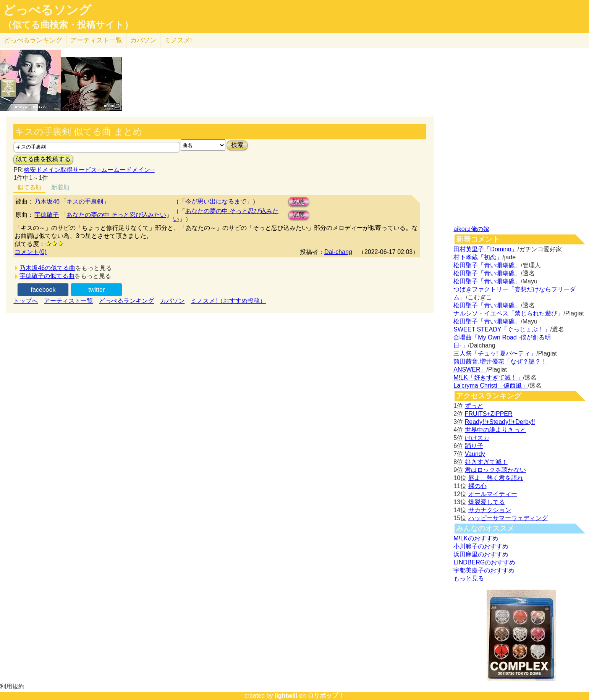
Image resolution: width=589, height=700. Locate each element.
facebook (43, 290)
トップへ (26, 301)
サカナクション (490, 510)
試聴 (299, 201)
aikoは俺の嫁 (471, 229)
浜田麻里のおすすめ (481, 554)
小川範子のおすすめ (481, 546)
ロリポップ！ (326, 696)
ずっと (474, 406)
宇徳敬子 (47, 215)
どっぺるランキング (126, 301)
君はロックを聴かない (495, 470)
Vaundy (475, 454)
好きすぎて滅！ (486, 462)
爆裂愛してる (487, 502)
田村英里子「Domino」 (485, 249)
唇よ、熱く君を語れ (496, 478)
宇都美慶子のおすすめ (484, 570)
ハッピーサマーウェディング (508, 518)
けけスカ (477, 438)
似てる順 (29, 187)
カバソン (143, 40)
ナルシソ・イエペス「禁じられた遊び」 (508, 313)
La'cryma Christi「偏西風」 (490, 386)
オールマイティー (493, 494)
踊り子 (474, 446)
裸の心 (477, 486)
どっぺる (33, 40)
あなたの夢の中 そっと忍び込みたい (116, 215)
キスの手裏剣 (85, 201)
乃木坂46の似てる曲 (47, 268)
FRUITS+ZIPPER (489, 414)
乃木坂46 (47, 201)
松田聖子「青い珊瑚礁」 (487, 265)
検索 (237, 145)
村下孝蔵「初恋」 (478, 257)
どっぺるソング (47, 10)
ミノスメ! (178, 40)
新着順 (60, 187)
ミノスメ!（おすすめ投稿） (228, 301)
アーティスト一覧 (68, 301)
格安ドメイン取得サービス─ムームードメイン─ (89, 170)
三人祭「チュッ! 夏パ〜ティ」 (495, 353)
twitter (97, 290)
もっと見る (469, 578)
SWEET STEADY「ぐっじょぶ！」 (502, 329)
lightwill (286, 696)
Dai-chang (338, 252)
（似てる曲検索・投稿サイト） (68, 25)
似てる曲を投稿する (43, 159)
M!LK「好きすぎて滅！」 (488, 377)
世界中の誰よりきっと (495, 430)
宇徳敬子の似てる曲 (47, 276)
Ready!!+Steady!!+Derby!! (500, 422)
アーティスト (96, 40)
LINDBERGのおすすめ (484, 562)
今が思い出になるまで (216, 201)
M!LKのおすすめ (476, 538)
